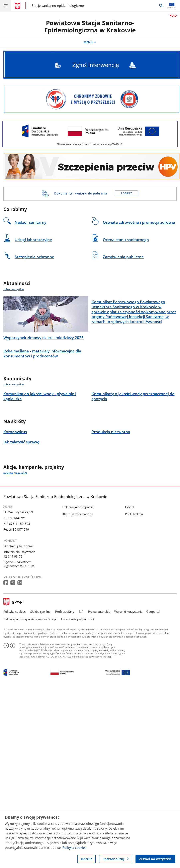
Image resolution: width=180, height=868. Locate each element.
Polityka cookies (15, 667)
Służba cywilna (40, 667)
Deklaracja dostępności (78, 563)
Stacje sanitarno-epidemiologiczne (58, 6)
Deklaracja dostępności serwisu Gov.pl (30, 675)
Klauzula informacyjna (78, 570)
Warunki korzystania (128, 667)
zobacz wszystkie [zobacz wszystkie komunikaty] (14, 440)
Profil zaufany (65, 667)
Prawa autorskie (99, 667)
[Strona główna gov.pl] (18, 6)
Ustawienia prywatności (78, 675)
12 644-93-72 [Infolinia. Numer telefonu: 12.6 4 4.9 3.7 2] (13, 612)
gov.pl (14, 657)
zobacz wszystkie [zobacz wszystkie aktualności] (14, 289)
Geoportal (153, 667)
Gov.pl (130, 563)
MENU (90, 42)
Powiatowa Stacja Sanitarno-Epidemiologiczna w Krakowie (90, 26)
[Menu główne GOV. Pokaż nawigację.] (6, 6)
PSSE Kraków (134, 570)
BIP (81, 667)
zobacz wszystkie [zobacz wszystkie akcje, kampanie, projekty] (15, 528)
